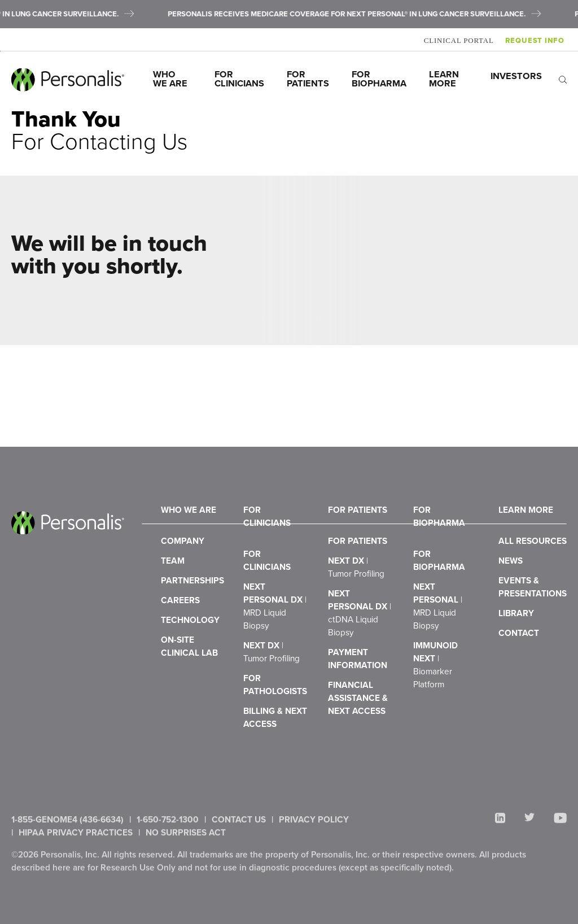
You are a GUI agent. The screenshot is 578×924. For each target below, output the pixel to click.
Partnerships (192, 617)
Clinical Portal (461, 40)
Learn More (445, 79)
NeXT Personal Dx (275, 637)
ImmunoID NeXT (435, 701)
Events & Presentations (533, 624)
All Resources (533, 567)
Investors (516, 76)
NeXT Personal (438, 637)
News (511, 592)
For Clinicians (239, 79)
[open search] (563, 79)
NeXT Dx (272, 688)
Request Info (537, 41)
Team (173, 592)
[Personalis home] (68, 80)
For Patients (308, 79)
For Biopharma (379, 79)
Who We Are (170, 79)
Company (183, 567)
